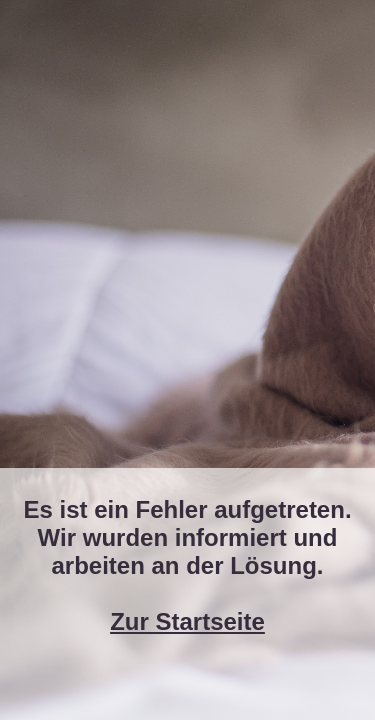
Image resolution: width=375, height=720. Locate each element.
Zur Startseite (187, 621)
